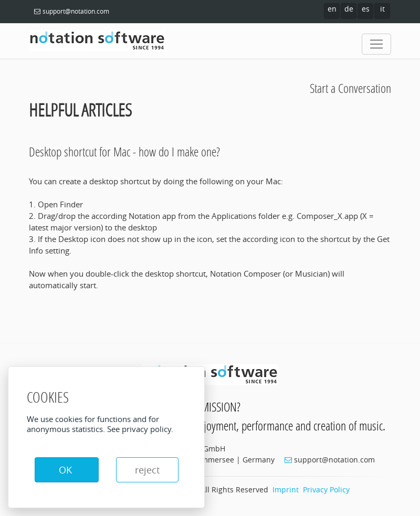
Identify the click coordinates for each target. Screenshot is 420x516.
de (349, 9)
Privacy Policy (326, 489)
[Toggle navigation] (376, 44)
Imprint (286, 489)
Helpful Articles (80, 110)
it (382, 9)
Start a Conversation (350, 88)
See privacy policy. (140, 429)
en (332, 9)
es (366, 9)
